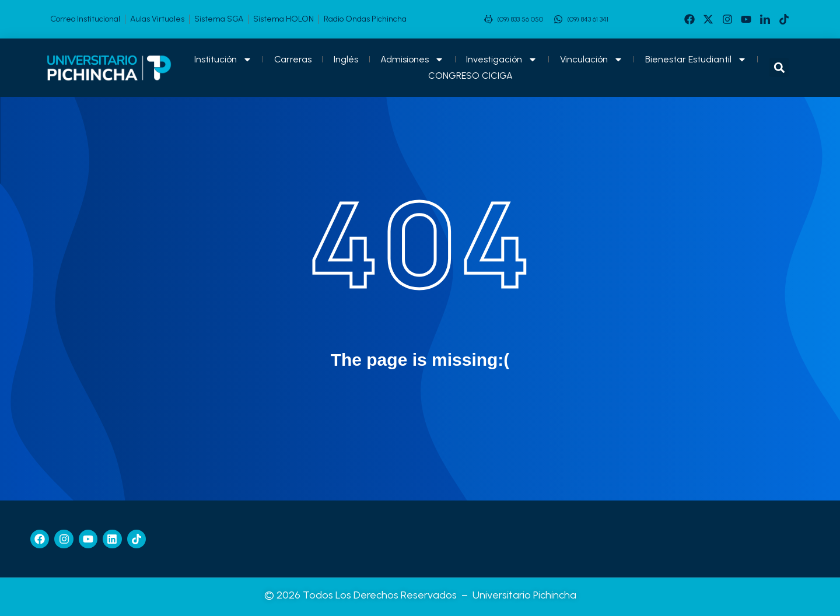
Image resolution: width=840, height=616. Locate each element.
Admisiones (412, 60)
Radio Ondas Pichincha (365, 19)
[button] (779, 67)
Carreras (293, 59)
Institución (223, 60)
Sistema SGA (219, 19)
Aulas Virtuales (157, 19)
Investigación (502, 60)
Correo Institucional (85, 19)
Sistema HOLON (283, 19)
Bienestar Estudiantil (696, 60)
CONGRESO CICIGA (470, 76)
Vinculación (591, 60)
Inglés (346, 59)
